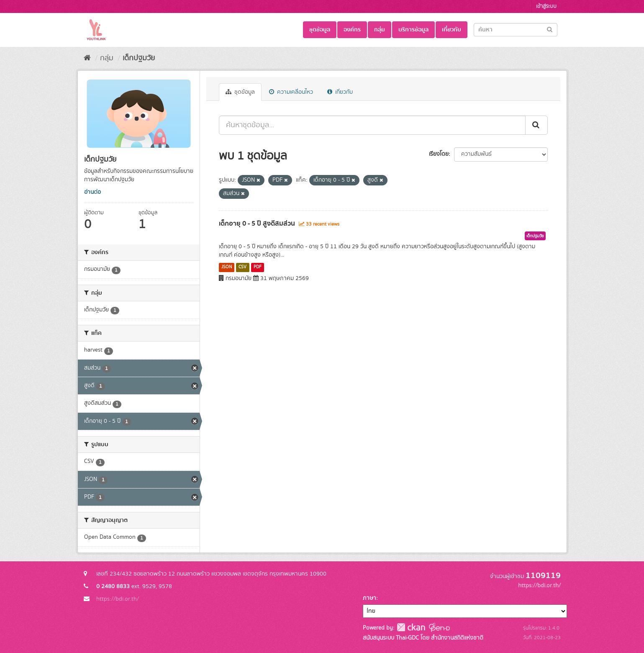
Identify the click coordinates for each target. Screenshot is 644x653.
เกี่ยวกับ (452, 30)
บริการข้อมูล (413, 30)
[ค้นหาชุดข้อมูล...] (372, 125)
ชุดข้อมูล (320, 30)
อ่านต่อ (92, 192)
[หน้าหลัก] (87, 58)
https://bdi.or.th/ (118, 599)
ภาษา (369, 598)
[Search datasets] (516, 30)
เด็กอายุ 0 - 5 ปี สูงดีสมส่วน (257, 224)
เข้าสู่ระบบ (546, 6)
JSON (227, 267)
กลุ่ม (380, 30)
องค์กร (352, 30)
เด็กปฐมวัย (139, 58)
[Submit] (550, 29)
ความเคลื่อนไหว (291, 92)
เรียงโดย (439, 154)
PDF (258, 267)
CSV (242, 267)
